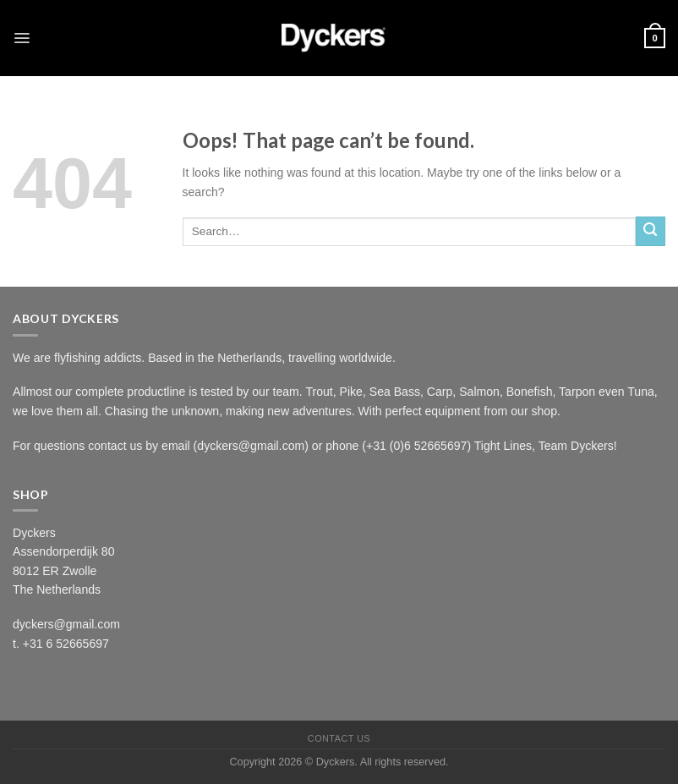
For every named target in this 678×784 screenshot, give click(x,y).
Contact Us (339, 738)
